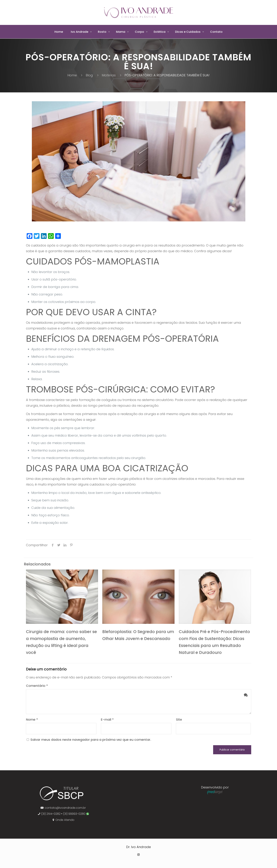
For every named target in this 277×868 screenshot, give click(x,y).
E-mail (107, 719)
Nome (32, 719)
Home (72, 75)
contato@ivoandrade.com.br (65, 808)
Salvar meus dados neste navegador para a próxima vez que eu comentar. (91, 740)
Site (179, 719)
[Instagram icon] (138, 855)
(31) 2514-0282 (51, 814)
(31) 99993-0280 (75, 814)
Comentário (37, 686)
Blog (89, 75)
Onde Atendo (65, 820)
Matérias (109, 75)
